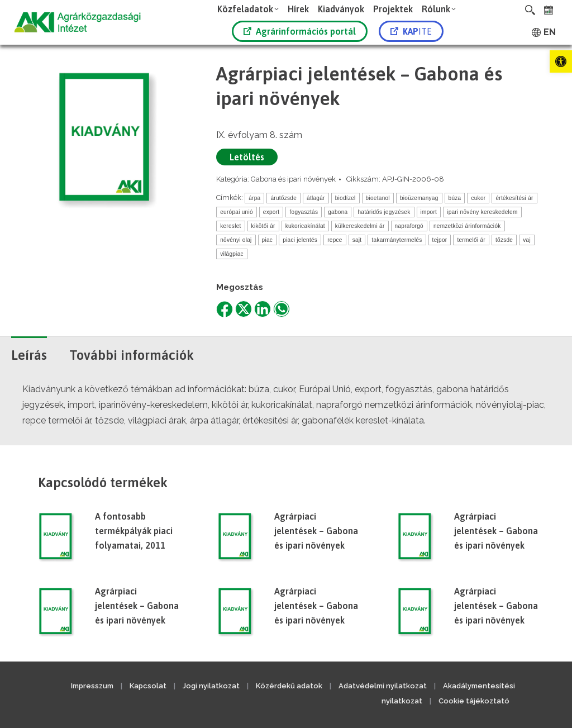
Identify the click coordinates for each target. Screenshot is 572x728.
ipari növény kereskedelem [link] (482, 212)
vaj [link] (527, 240)
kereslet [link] (230, 226)
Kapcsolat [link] (148, 686)
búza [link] (455, 198)
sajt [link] (357, 240)
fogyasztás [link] (304, 212)
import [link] (429, 212)
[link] (561, 61)
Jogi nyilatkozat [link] (211, 686)
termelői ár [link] (471, 240)
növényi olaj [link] (236, 240)
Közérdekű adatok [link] (289, 686)
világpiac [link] (232, 254)
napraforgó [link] (409, 226)
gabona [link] (338, 212)
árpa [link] (254, 198)
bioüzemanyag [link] (419, 198)
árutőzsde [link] (283, 198)
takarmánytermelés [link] (397, 240)
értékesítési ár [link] (514, 198)
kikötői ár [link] (263, 226)
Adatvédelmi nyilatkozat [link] (383, 686)
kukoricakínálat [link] (305, 226)
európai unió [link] (237, 212)
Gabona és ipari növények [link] (293, 179)
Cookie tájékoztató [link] (474, 701)
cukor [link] (478, 198)
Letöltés (247, 157)
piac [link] (268, 240)
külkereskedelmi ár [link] (360, 226)
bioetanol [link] (378, 198)
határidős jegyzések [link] (384, 212)
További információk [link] (132, 355)
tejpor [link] (440, 240)
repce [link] (335, 240)
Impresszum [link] (92, 686)
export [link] (271, 212)
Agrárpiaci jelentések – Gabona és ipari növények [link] (316, 531)
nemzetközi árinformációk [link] (467, 226)
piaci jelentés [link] (300, 240)
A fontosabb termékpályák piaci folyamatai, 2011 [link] (134, 531)
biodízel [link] (345, 198)
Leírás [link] (29, 355)
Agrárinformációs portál (300, 31)
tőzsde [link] (504, 240)
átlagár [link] (316, 198)
